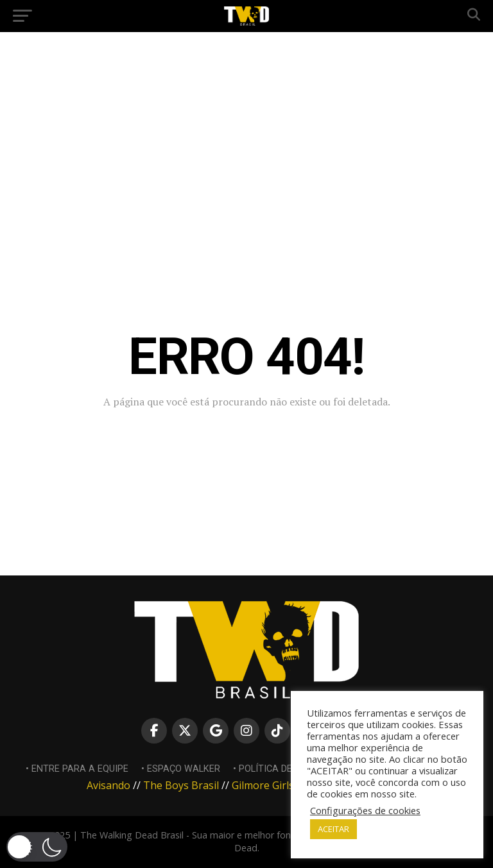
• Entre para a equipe (77, 769)
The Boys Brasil (181, 785)
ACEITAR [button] (333, 829)
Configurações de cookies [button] (365, 810)
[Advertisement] (246, 135)
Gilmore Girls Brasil (278, 785)
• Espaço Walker (181, 769)
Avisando (108, 785)
